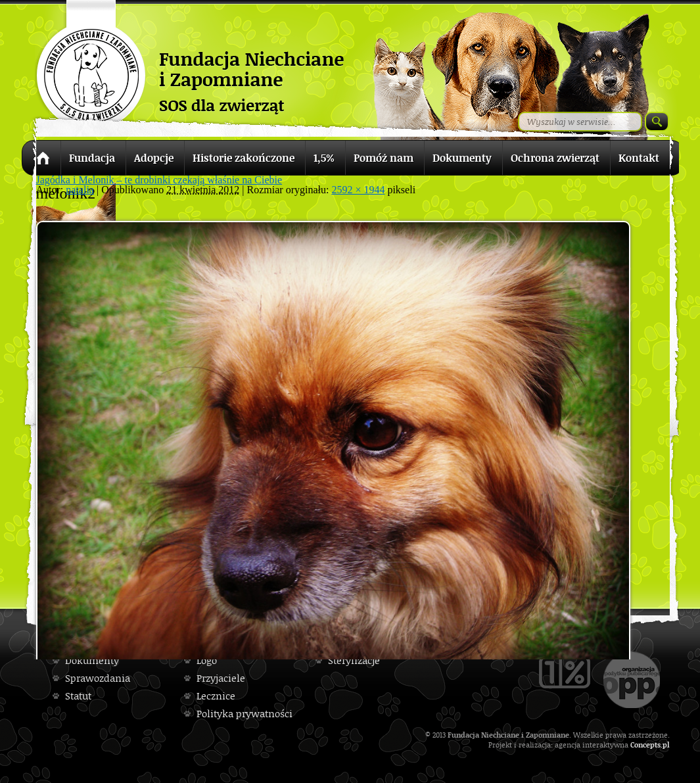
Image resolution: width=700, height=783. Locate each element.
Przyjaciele (221, 678)
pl (666, 745)
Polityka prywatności (245, 714)
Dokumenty (92, 660)
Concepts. (646, 745)
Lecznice (216, 696)
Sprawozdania (98, 678)
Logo (207, 660)
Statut (78, 696)
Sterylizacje (354, 660)
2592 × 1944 (358, 190)
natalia (80, 190)
